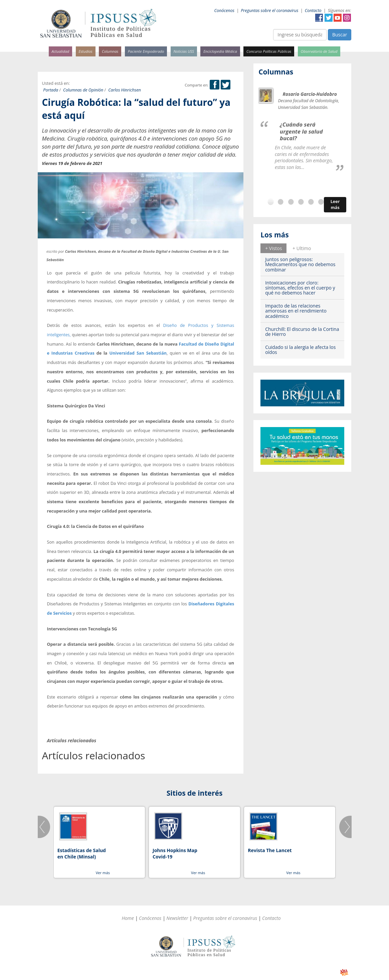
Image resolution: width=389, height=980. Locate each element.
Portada (51, 90)
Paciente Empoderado (146, 51)
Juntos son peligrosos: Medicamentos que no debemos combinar (300, 264)
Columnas (110, 51)
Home (128, 918)
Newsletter (177, 918)
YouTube (338, 18)
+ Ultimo (302, 248)
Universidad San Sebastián (138, 353)
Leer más (335, 205)
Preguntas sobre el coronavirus (269, 11)
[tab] (273, 248)
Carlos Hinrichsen (125, 90)
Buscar (340, 35)
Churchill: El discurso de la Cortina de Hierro (302, 332)
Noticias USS (184, 51)
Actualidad (61, 51)
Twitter (329, 18)
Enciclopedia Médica (220, 51)
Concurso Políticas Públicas (269, 51)
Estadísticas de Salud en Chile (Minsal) (82, 854)
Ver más (103, 873)
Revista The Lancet (270, 850)
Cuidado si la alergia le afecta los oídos (300, 350)
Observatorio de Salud (319, 51)
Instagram (347, 18)
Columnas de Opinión (83, 90)
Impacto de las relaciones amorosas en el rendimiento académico (296, 311)
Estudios (85, 51)
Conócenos (224, 11)
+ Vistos (273, 248)
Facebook (319, 18)
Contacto (313, 11)
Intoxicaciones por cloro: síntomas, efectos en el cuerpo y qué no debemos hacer (300, 288)
